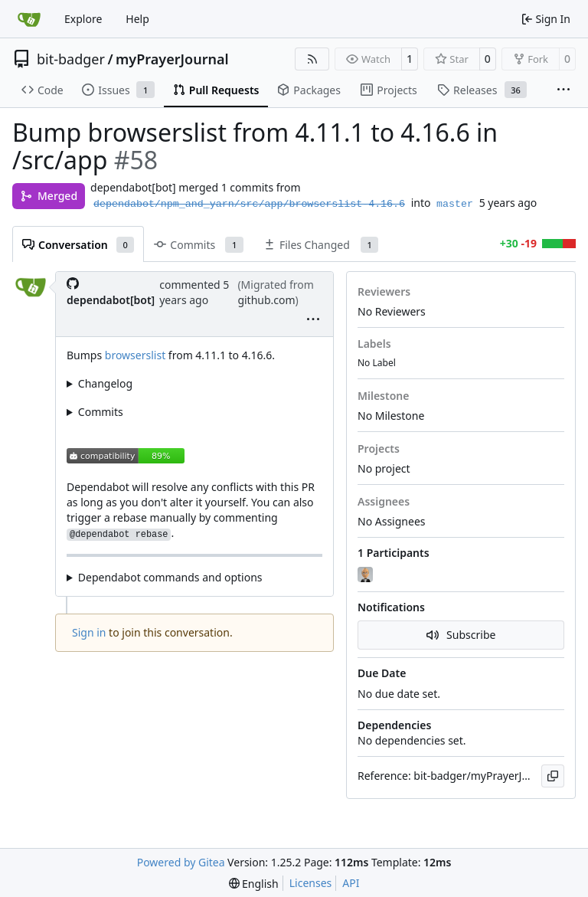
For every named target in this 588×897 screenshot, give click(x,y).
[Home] (29, 19)
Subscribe (461, 635)
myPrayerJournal (172, 59)
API (351, 883)
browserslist (135, 355)
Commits (101, 412)
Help (137, 19)
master (455, 204)
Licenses (311, 883)
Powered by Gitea (181, 862)
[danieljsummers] (367, 575)
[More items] (563, 90)
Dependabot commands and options (170, 577)
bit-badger (71, 59)
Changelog (105, 383)
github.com (266, 300)
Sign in (89, 632)
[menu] (313, 321)
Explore (83, 19)
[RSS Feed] (312, 59)
